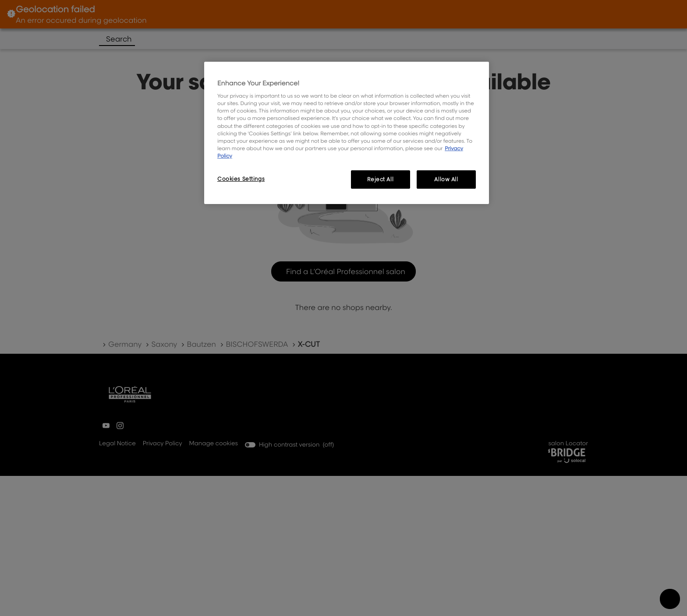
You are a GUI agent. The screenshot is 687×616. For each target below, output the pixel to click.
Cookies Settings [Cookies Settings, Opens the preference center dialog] (241, 179)
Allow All (446, 179)
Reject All (380, 179)
